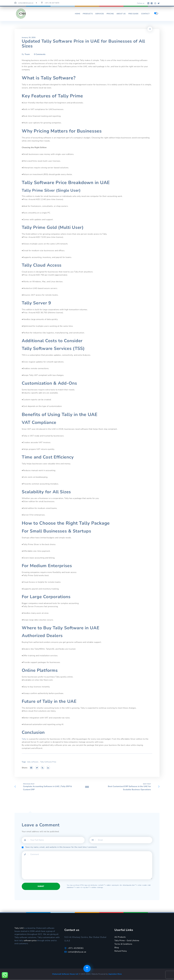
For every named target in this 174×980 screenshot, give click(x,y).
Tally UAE (19, 928)
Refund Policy (121, 951)
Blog (117, 948)
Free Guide (133, 14)
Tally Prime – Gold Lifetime (127, 941)
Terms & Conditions (123, 944)
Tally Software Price (48, 762)
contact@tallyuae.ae (26, 3)
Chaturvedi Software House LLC (66, 974)
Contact (145, 14)
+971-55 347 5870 (52, 3)
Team (27, 54)
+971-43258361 (76, 948)
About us (121, 14)
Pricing (110, 14)
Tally (24, 739)
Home (78, 14)
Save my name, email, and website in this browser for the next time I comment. (61, 847)
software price (30, 941)
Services (100, 14)
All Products (120, 937)
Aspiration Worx (115, 974)
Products (88, 14)
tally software (33, 762)
